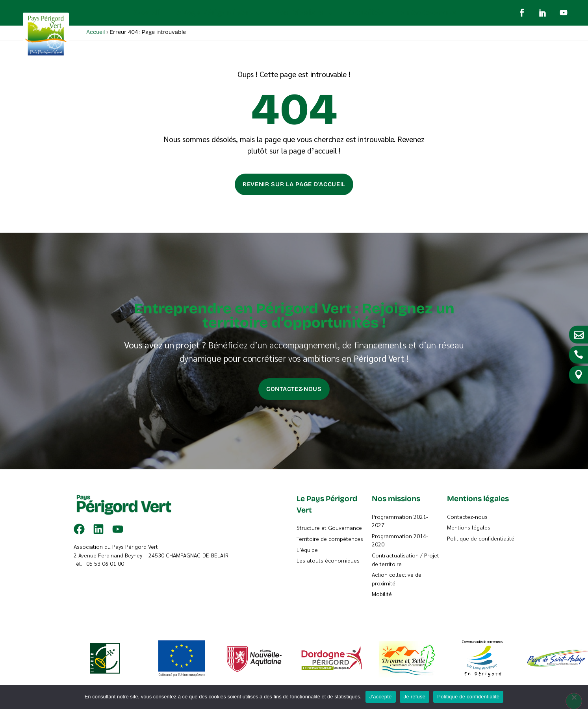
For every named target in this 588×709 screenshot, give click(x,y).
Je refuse (415, 697)
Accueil (96, 34)
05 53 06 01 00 (105, 565)
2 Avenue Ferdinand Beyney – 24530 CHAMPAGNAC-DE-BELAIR (151, 557)
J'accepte (381, 697)
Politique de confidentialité (468, 697)
